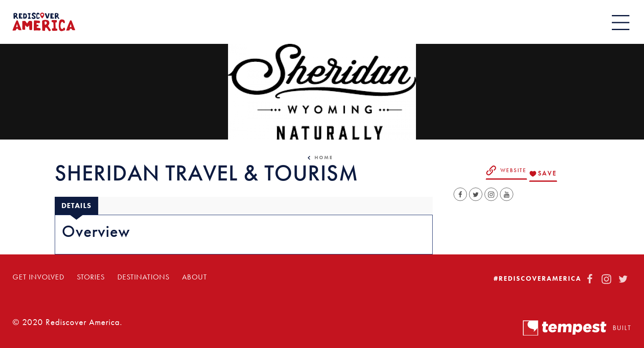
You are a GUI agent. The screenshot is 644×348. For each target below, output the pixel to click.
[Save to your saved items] (543, 174)
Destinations (143, 277)
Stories (91, 277)
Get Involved (38, 277)
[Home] (44, 22)
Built (577, 328)
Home (324, 157)
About (195, 277)
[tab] (76, 206)
